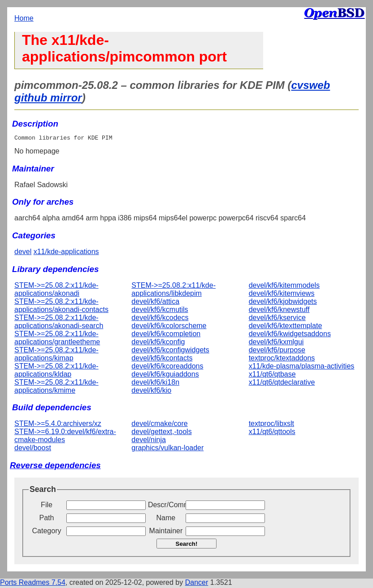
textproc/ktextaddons (282, 359)
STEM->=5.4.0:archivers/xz (58, 425)
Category (47, 532)
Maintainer (166, 532)
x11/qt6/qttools (272, 433)
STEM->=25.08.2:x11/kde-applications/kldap (56, 371)
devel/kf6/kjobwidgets (283, 303)
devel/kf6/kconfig (158, 343)
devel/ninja (149, 441)
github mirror (48, 98)
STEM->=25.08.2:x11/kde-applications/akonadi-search (59, 323)
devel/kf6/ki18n (155, 384)
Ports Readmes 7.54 (33, 584)
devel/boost (33, 449)
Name (166, 519)
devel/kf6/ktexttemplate (286, 327)
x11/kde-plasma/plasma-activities (302, 367)
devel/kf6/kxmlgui (276, 343)
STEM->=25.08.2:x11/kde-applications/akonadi (56, 291)
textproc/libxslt (271, 425)
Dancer (197, 584)
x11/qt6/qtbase (272, 375)
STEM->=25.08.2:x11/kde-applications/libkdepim (173, 291)
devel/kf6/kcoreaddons (167, 367)
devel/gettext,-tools (161, 433)
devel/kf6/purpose (277, 351)
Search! (187, 545)
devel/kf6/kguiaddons (165, 375)
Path (47, 519)
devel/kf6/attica (155, 303)
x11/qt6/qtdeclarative (282, 384)
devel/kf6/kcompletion (166, 335)
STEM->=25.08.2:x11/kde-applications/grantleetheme (57, 339)
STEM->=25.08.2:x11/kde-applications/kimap (56, 355)
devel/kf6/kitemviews (282, 295)
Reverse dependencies (55, 467)
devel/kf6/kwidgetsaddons (290, 335)
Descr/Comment (166, 506)
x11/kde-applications (66, 253)
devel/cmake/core (159, 425)
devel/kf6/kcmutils (160, 311)
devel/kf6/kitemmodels (284, 287)
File (47, 506)
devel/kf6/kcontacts (162, 359)
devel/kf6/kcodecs (160, 319)
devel (23, 253)
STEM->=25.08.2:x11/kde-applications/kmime (56, 388)
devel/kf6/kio (151, 392)
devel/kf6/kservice (277, 319)
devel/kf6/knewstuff (279, 311)
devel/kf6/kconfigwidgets (170, 351)
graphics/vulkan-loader (167, 449)
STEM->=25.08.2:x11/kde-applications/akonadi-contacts (61, 307)
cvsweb (310, 85)
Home (24, 18)
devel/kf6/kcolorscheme (169, 327)
